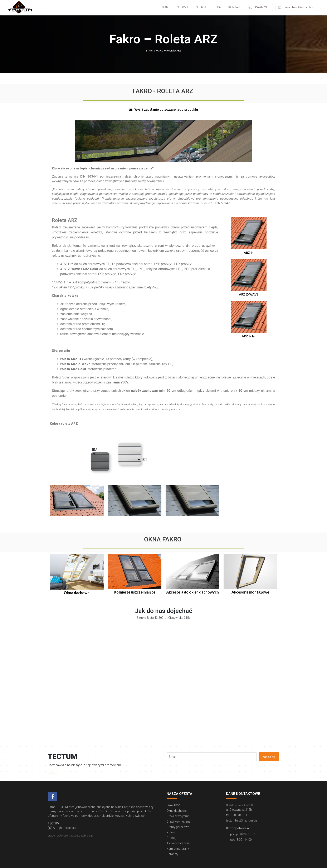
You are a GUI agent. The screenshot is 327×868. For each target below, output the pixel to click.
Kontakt (235, 7)
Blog (217, 7)
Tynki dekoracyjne (179, 843)
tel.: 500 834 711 (237, 815)
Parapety (172, 854)
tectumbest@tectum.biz (298, 7)
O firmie (183, 7)
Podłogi (172, 838)
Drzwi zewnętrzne (178, 816)
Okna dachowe (177, 811)
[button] (163, 110)
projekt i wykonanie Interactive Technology (70, 836)
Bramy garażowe (178, 827)
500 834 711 (261, 7)
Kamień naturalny (178, 849)
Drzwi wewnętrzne (178, 822)
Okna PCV (173, 805)
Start (165, 7)
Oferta (201, 7)
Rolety (171, 832)
